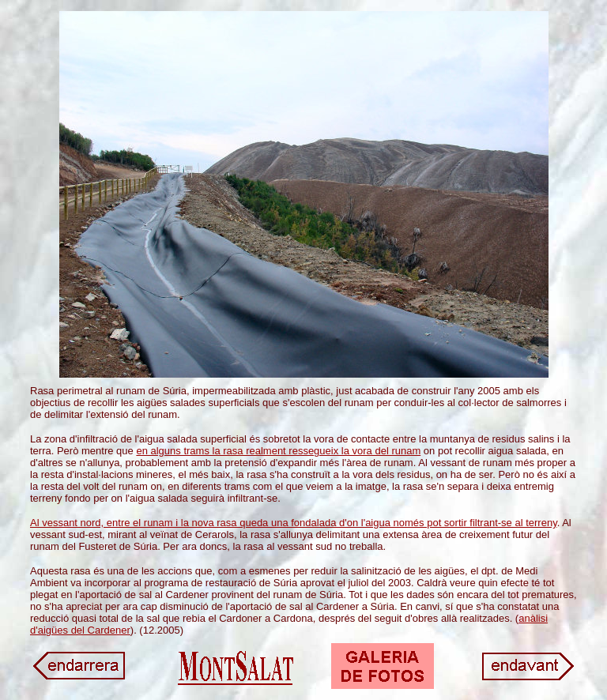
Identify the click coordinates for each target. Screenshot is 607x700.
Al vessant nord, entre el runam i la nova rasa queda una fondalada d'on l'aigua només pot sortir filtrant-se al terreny (294, 523)
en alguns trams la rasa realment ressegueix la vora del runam (278, 451)
